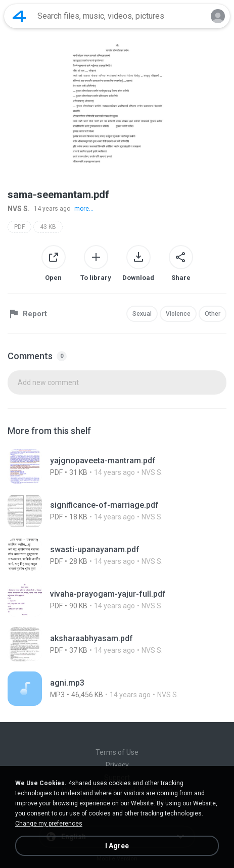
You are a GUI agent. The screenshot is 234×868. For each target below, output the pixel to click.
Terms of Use (117, 752)
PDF (19, 227)
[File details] (117, 466)
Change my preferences (49, 824)
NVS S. (19, 209)
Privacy (117, 765)
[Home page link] (19, 16)
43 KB (48, 227)
